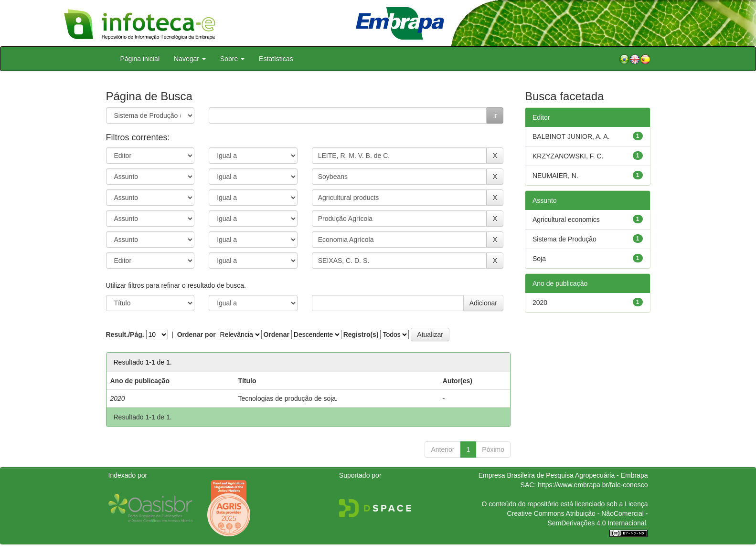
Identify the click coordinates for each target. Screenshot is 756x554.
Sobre (232, 59)
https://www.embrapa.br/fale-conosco (593, 485)
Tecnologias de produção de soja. (288, 398)
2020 (540, 303)
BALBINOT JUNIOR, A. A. (571, 136)
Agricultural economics (566, 220)
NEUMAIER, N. (555, 176)
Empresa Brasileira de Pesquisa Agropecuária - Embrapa (563, 475)
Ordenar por (197, 334)
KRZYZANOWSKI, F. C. (568, 156)
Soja (539, 259)
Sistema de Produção (564, 239)
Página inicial (140, 59)
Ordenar (276, 334)
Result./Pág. (125, 334)
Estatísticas (276, 59)
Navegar (190, 59)
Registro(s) (361, 334)
